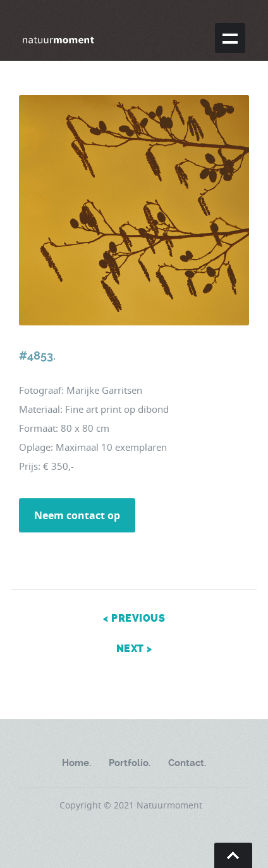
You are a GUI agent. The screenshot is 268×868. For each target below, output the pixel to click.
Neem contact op (77, 515)
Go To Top (233, 855)
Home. (76, 763)
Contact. (187, 763)
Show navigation (230, 38)
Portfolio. (130, 763)
